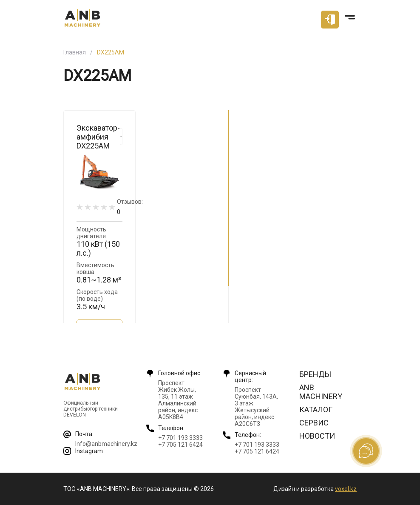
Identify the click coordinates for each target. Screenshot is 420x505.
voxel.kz (346, 489)
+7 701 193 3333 (180, 438)
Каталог (316, 409)
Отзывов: (130, 207)
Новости (317, 436)
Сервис (314, 423)
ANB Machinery (321, 392)
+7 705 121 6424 (180, 445)
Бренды (315, 374)
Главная (75, 52)
